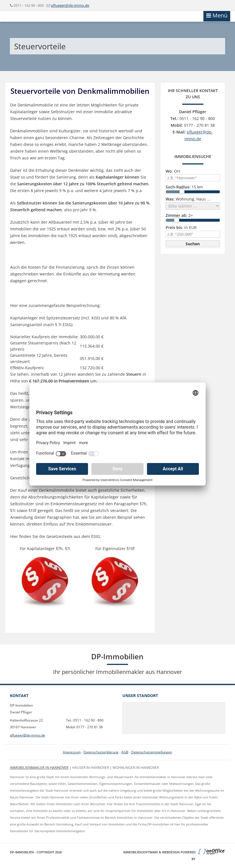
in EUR (181, 227)
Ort (173, 171)
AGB (125, 752)
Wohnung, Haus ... (188, 199)
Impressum (72, 752)
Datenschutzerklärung (101, 752)
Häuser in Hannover (91, 768)
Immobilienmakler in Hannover (39, 768)
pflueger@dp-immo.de (70, 5)
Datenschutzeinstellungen (152, 752)
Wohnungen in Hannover (136, 768)
